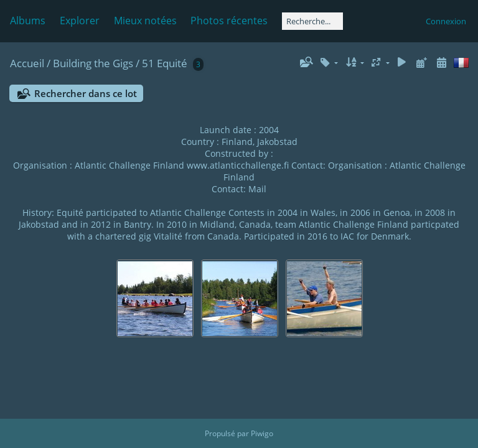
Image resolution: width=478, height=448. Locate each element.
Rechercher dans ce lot (86, 93)
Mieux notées (145, 21)
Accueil (27, 63)
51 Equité (165, 63)
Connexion (446, 21)
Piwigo (262, 433)
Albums (28, 21)
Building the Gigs (93, 63)
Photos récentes (229, 21)
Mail (257, 189)
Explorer (80, 21)
